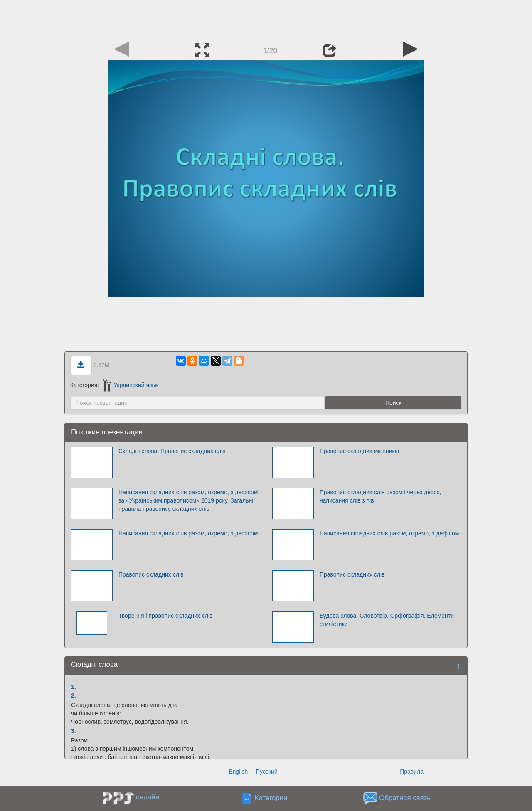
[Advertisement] (266, 19)
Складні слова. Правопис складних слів (172, 451)
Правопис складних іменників (359, 451)
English (238, 772)
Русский (267, 772)
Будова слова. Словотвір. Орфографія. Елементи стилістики (387, 620)
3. (74, 731)
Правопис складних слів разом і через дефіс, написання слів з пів (381, 496)
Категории (271, 798)
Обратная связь (405, 798)
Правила (412, 772)
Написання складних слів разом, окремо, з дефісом (188, 533)
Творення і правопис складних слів (166, 616)
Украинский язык (131, 385)
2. (74, 695)
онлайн (148, 797)
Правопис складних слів (151, 574)
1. (74, 687)
